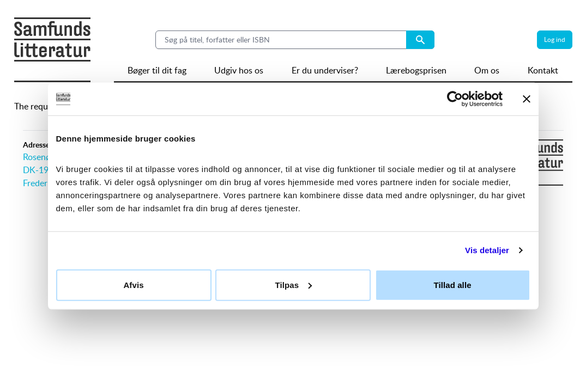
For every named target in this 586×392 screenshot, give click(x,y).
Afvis (133, 284)
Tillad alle (452, 284)
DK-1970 (41, 170)
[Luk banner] (527, 99)
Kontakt (543, 70)
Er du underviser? (325, 70)
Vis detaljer (487, 250)
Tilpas (293, 284)
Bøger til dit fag (157, 70)
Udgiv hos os (239, 70)
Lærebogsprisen (416, 70)
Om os (487, 70)
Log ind (555, 39)
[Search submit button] (420, 40)
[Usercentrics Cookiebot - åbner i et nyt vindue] (455, 99)
